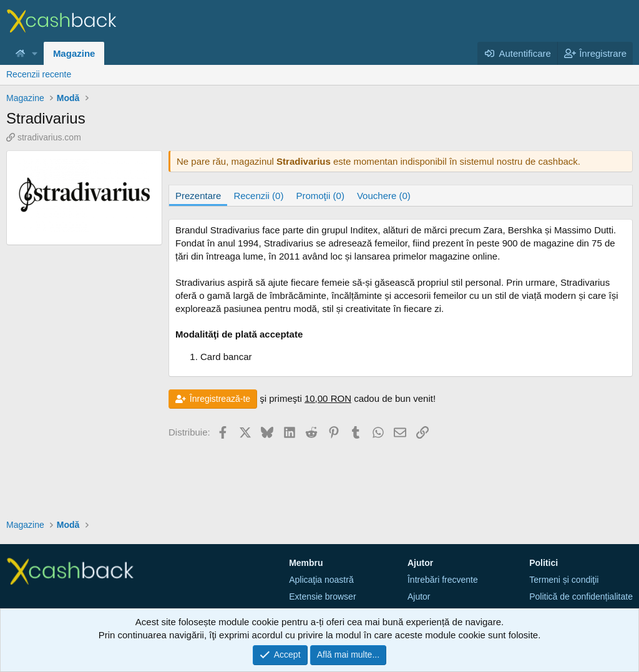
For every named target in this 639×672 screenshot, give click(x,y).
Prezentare (198, 196)
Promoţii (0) (320, 196)
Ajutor (419, 597)
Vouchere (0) (384, 196)
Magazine (74, 53)
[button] (35, 53)
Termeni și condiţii (564, 580)
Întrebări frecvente (443, 580)
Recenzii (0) (258, 196)
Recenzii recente (39, 74)
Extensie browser (322, 597)
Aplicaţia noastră (321, 580)
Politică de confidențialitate (581, 597)
